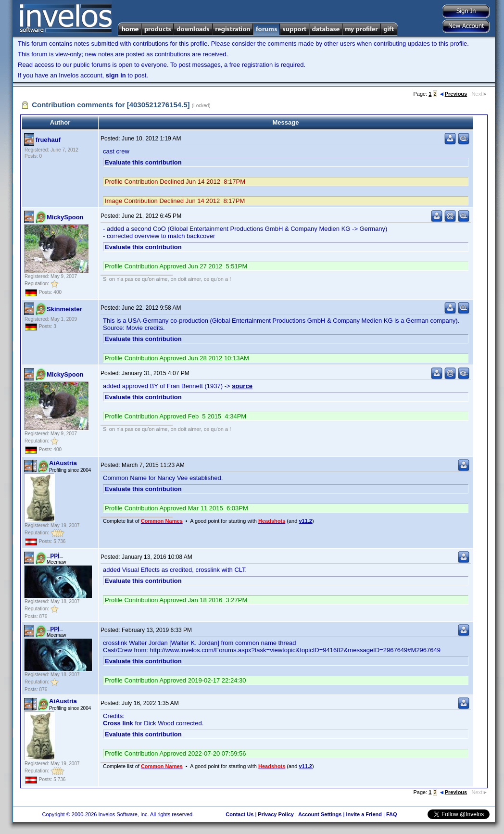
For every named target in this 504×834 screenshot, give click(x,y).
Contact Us (239, 814)
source (242, 386)
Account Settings (320, 814)
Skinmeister (64, 309)
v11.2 (305, 521)
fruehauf (48, 140)
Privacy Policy (276, 814)
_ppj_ (55, 555)
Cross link (118, 723)
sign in (116, 75)
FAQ (392, 814)
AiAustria (63, 463)
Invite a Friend (364, 814)
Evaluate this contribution (143, 162)
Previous (454, 94)
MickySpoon (65, 217)
